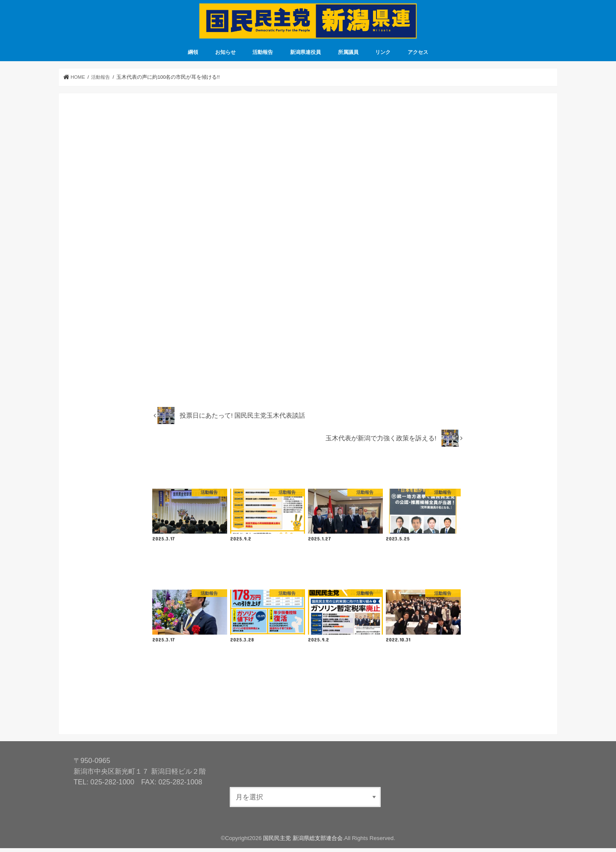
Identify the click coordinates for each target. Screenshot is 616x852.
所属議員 (348, 56)
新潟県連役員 (305, 56)
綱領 (193, 56)
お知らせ (225, 56)
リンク (383, 56)
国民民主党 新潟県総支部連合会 (303, 842)
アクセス (418, 56)
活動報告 (263, 56)
